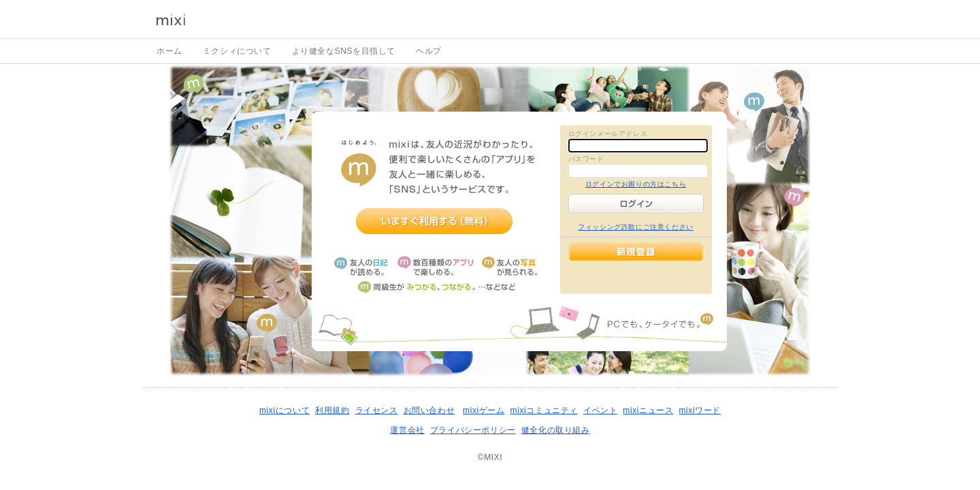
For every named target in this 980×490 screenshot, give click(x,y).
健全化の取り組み (556, 430)
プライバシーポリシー (473, 430)
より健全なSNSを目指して (344, 51)
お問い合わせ (429, 410)
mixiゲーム (484, 410)
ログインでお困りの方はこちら (636, 184)
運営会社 (407, 430)
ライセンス (377, 410)
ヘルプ (429, 51)
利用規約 (332, 410)
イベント (600, 410)
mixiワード (700, 410)
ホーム (169, 51)
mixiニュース (648, 410)
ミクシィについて (237, 51)
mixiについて (284, 410)
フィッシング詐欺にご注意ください (636, 227)
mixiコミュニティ (544, 410)
